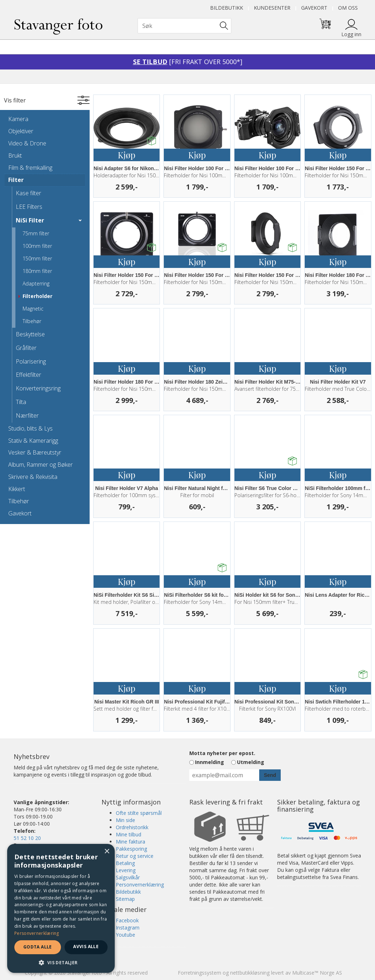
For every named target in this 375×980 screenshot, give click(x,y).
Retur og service (135, 856)
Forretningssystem (200, 973)
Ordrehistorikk (132, 827)
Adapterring (36, 284)
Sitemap (125, 899)
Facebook (127, 920)
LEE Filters (29, 207)
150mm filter (37, 258)
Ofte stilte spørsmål (139, 813)
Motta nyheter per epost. (222, 753)
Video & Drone (27, 143)
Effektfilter (29, 375)
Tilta (21, 402)
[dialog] (61, 908)
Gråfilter (26, 348)
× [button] (107, 852)
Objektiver (21, 131)
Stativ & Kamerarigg (33, 441)
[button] (61, 962)
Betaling (125, 863)
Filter (16, 180)
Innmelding (210, 762)
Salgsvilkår (128, 877)
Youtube (125, 935)
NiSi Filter (30, 220)
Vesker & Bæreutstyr (35, 452)
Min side (125, 820)
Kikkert (17, 489)
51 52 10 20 (27, 838)
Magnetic (33, 309)
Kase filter (29, 193)
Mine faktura (130, 842)
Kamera (18, 119)
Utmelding (251, 762)
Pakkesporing (131, 849)
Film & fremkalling (30, 168)
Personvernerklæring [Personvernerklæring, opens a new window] (37, 933)
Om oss (348, 8)
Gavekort (314, 8)
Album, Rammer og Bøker (41, 465)
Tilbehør (32, 321)
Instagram (128, 928)
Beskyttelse (30, 334)
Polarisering (31, 361)
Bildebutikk (227, 8)
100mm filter (37, 246)
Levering (126, 870)
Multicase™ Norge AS (317, 973)
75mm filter (36, 233)
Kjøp (127, 155)
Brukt (15, 155)
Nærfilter (27, 415)
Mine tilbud (129, 834)
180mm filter (37, 271)
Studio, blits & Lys (30, 428)
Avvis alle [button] (86, 947)
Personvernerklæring (140, 885)
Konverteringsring (38, 388)
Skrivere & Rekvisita (33, 477)
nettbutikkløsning (250, 973)
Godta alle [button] (38, 947)
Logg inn (351, 34)
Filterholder (37, 296)
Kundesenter (272, 8)
